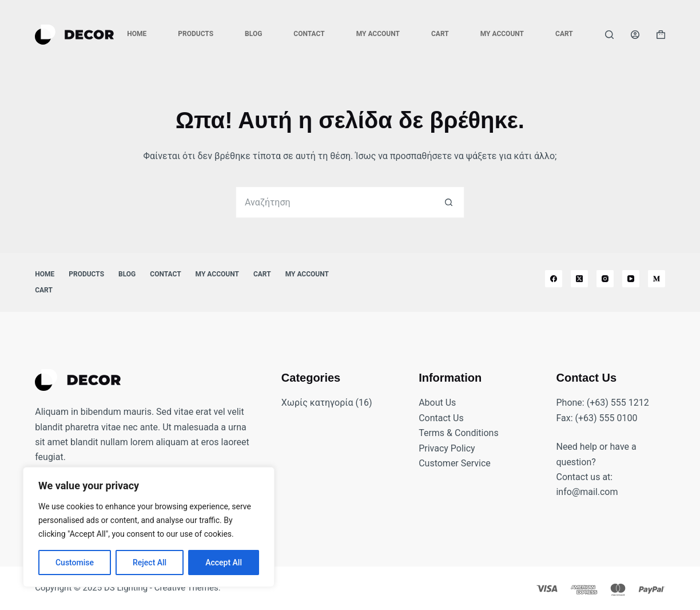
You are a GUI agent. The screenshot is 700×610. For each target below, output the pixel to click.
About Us (437, 403)
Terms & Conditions (459, 433)
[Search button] (449, 202)
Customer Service (455, 463)
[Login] (635, 35)
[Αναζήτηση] (609, 35)
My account (378, 34)
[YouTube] (631, 279)
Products (196, 34)
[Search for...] (334, 202)
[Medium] (657, 279)
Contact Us (441, 418)
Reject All (150, 563)
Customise (75, 563)
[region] (149, 527)
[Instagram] (605, 279)
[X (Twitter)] (579, 279)
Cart (440, 34)
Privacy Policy (447, 448)
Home (137, 34)
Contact (309, 34)
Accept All (224, 563)
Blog (253, 34)
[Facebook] (554, 279)
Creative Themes (186, 588)
